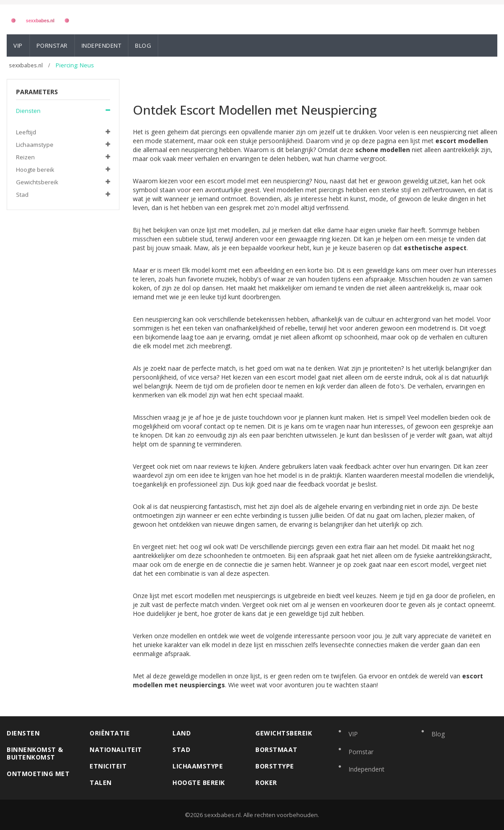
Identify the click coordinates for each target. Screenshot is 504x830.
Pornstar (52, 45)
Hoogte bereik (35, 170)
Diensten (28, 111)
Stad (22, 195)
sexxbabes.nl (27, 65)
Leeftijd (26, 132)
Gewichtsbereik (37, 182)
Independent (102, 45)
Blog (143, 45)
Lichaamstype (35, 145)
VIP (18, 45)
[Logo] (40, 19)
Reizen (25, 157)
